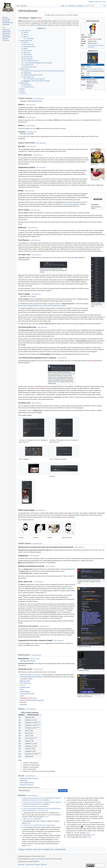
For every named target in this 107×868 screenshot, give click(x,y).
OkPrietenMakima (25, 692)
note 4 (35, 738)
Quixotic (90, 39)
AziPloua (95, 39)
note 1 (39, 722)
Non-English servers (48, 849)
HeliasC (54, 245)
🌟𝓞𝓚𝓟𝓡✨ (23, 685)
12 (39, 590)
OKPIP (22, 696)
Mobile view (44, 864)
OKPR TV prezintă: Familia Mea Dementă (32, 700)
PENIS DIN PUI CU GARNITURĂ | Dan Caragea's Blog (39, 825)
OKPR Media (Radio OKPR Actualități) (31, 677)
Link (46, 817)
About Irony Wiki (29, 864)
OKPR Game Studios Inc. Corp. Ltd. (30, 675)
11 (65, 374)
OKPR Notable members (27, 783)
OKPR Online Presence (27, 785)
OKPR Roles (24, 781)
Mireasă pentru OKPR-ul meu (28, 698)
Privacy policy (21, 864)
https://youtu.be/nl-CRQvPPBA (32, 819)
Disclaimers (37, 864)
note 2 (39, 725)
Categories (22, 849)
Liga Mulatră (30, 134)
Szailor (68, 390)
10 (29, 362)
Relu (88, 75)
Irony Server (33, 21)
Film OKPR (23, 702)
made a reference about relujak (68, 204)
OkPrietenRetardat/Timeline (35, 101)
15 (66, 610)
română (39, 18)
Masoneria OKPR (25, 681)
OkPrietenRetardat (60, 849)
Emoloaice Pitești (25, 687)
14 (23, 597)
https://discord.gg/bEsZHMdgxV (95, 69)
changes (57, 15)
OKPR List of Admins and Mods (29, 778)
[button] (98, 199)
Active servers (37, 849)
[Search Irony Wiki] (95, 6)
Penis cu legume (31, 296)
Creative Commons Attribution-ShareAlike (40, 859)
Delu (88, 88)
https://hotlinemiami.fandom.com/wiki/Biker (35, 806)
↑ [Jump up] (22, 763)
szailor (66, 245)
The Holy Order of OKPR (27, 694)
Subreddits (29, 849)
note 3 (38, 727)
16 (61, 618)
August (43, 599)
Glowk (94, 361)
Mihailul (30, 183)
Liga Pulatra (23, 705)
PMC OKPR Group (25, 683)
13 (46, 592)
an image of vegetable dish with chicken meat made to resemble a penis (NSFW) (43, 306)
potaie (44, 388)
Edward (83, 202)
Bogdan (76, 258)
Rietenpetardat (31, 661)
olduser (37, 388)
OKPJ (22, 690)
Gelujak (35, 304)
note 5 (39, 753)
